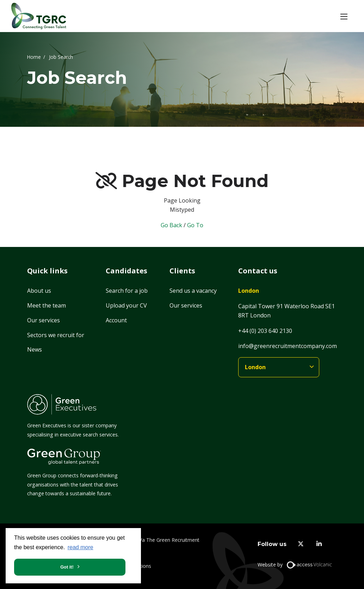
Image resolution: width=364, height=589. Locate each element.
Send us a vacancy (193, 291)
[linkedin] (319, 544)
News (35, 349)
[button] (344, 16)
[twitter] (301, 544)
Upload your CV (126, 305)
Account (116, 320)
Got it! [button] (67, 567)
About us (39, 291)
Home (34, 57)
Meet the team (47, 305)
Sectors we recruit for (56, 335)
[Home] (39, 16)
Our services (44, 320)
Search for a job (127, 291)
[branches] (279, 367)
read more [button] (81, 547)
